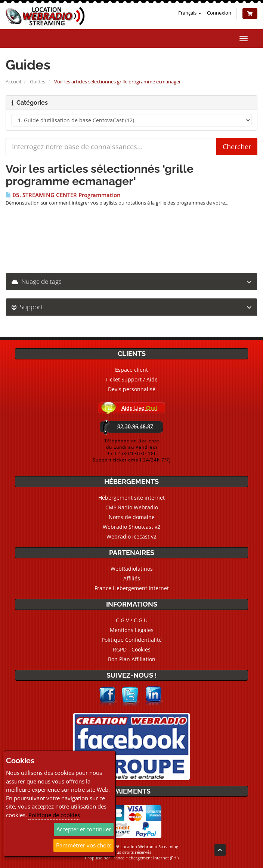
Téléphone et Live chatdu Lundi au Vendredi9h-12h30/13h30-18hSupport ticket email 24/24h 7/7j (132, 450)
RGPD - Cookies (132, 649)
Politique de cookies (54, 815)
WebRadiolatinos (132, 569)
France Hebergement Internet (132, 588)
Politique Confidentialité (132, 640)
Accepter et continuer (84, 829)
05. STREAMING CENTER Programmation (63, 195)
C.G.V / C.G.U (132, 620)
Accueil (13, 82)
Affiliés (132, 578)
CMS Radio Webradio (132, 507)
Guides (38, 82)
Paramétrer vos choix (83, 845)
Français (190, 13)
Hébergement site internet (131, 498)
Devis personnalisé (132, 389)
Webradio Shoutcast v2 (131, 527)
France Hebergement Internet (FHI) (145, 858)
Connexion (219, 13)
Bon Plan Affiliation (132, 659)
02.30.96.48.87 (135, 426)
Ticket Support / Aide (131, 379)
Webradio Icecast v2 (131, 536)
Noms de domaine (132, 517)
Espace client (131, 370)
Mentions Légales (132, 630)
